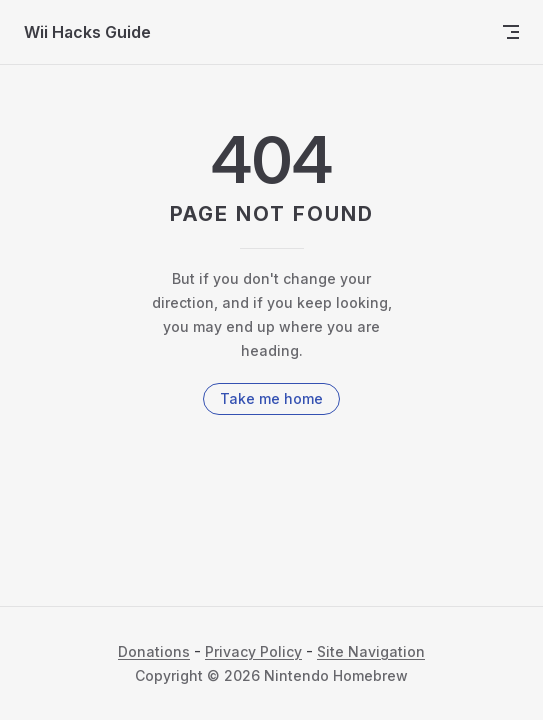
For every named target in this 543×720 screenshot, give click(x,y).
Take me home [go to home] (271, 398)
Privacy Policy (253, 651)
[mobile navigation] (511, 32)
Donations (154, 651)
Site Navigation (371, 651)
